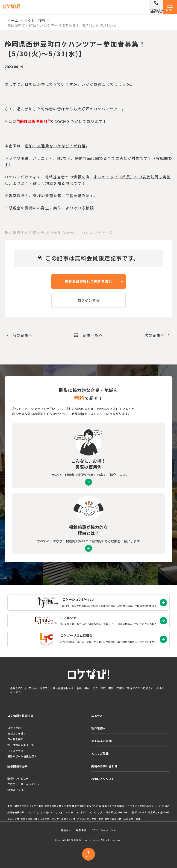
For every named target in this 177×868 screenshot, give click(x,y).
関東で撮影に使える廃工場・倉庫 (123, 819)
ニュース (97, 716)
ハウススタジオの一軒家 (90, 819)
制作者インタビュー (19, 790)
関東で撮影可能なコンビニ (87, 806)
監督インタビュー (18, 778)
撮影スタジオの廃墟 (113, 806)
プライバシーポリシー (103, 830)
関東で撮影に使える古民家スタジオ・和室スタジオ (48, 819)
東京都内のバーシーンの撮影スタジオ (126, 812)
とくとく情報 (35, 20)
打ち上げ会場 (15, 751)
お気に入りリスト (103, 779)
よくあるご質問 (101, 741)
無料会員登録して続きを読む (89, 281)
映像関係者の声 (18, 766)
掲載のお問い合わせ (104, 766)
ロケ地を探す (15, 728)
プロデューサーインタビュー (25, 784)
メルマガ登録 (100, 753)
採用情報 (81, 830)
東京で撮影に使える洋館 (58, 806)
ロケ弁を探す (15, 739)
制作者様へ (99, 728)
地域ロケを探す (17, 733)
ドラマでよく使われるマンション (143, 806)
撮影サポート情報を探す (22, 756)
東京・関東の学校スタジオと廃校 (25, 806)
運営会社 (66, 830)
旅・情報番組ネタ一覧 (21, 745)
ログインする (89, 300)
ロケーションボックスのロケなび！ (85, 812)
